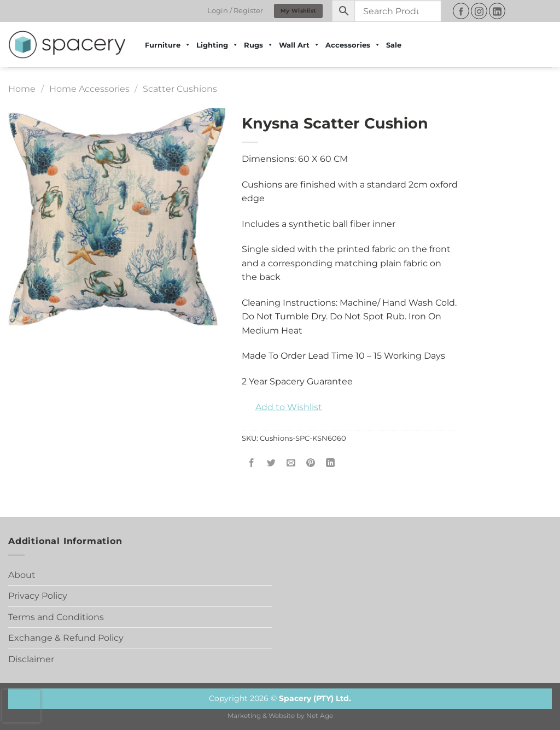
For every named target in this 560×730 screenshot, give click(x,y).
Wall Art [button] (299, 45)
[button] (282, 407)
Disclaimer (31, 659)
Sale (394, 45)
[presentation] (21, 706)
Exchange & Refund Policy (66, 638)
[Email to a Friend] (291, 463)
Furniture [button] (168, 45)
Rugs (259, 45)
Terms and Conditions (56, 617)
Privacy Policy (38, 596)
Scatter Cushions (180, 89)
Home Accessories (89, 89)
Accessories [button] (353, 45)
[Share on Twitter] (271, 463)
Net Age (320, 716)
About (22, 575)
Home (22, 89)
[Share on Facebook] (251, 463)
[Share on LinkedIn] (331, 463)
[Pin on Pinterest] (311, 463)
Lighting (217, 45)
